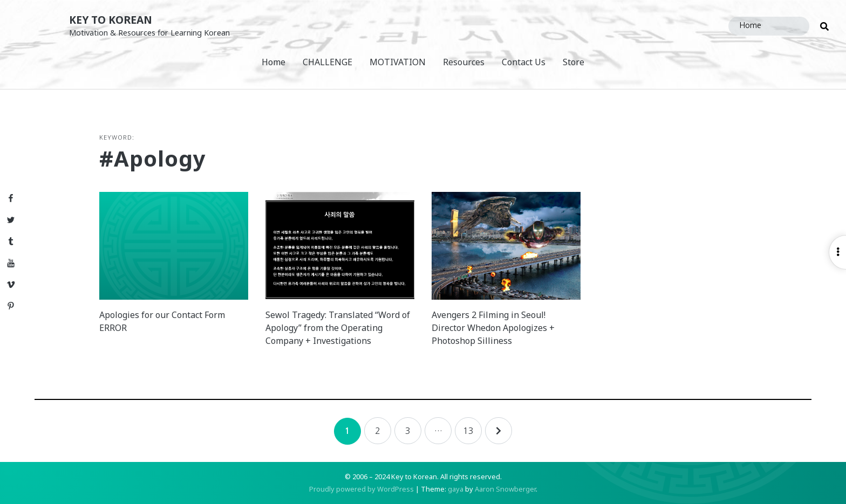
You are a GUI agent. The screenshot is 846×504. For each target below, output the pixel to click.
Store (574, 62)
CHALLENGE (328, 62)
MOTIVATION (398, 62)
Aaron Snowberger (505, 489)
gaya (456, 489)
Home (274, 62)
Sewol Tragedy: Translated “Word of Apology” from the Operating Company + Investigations (338, 328)
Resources (464, 62)
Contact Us (524, 62)
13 (468, 431)
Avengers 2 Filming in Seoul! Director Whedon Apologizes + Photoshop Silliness (493, 328)
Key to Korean (111, 20)
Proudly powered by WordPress (361, 489)
